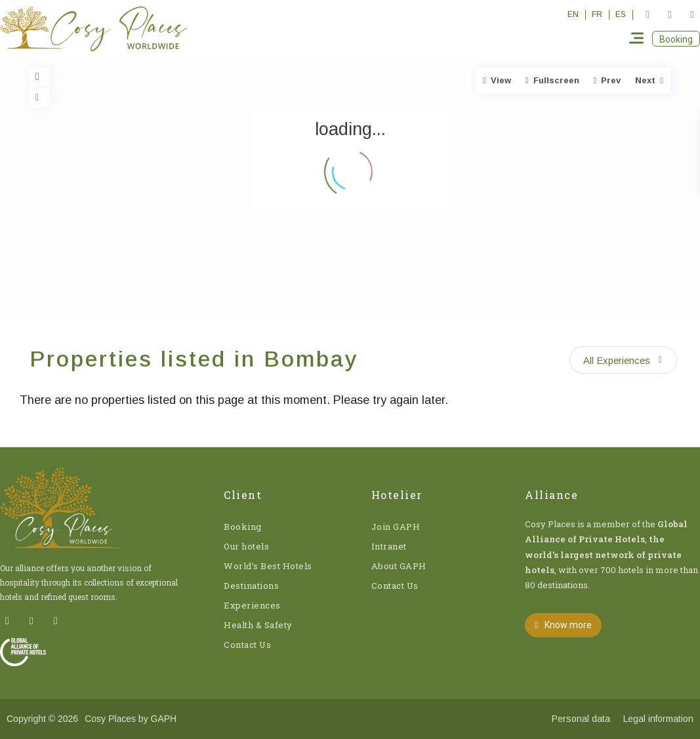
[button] (676, 39)
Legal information (658, 719)
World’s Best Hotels (268, 566)
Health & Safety (258, 625)
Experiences (252, 605)
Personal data (581, 719)
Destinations (251, 586)
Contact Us (247, 645)
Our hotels (246, 546)
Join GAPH (396, 527)
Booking (243, 527)
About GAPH (399, 566)
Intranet (389, 546)
